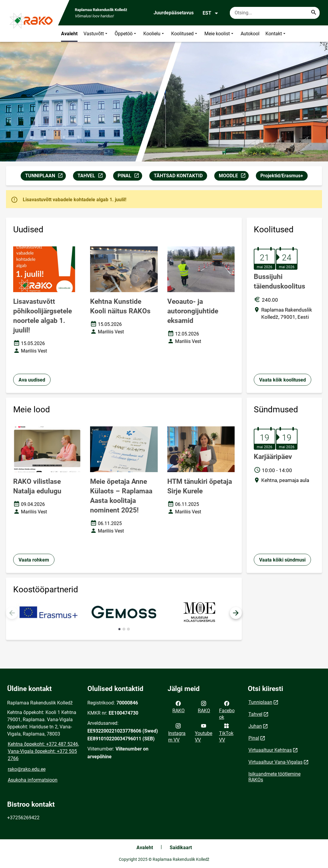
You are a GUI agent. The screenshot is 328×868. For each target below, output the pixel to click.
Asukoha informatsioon (33, 780)
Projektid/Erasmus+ (282, 176)
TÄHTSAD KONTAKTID (178, 176)
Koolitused (185, 34)
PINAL (130, 177)
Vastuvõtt (96, 34)
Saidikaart (181, 848)
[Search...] (314, 13)
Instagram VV (177, 732)
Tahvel (255, 714)
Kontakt (276, 34)
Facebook (227, 710)
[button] (236, 613)
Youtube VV (204, 732)
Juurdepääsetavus (174, 13)
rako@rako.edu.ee (27, 769)
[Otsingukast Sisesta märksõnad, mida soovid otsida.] (275, 13)
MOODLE (234, 177)
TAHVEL (92, 177)
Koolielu (154, 34)
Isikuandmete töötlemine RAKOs (274, 777)
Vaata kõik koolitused (283, 380)
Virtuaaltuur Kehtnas (270, 750)
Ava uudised (32, 380)
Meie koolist (220, 34)
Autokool (250, 34)
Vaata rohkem (34, 560)
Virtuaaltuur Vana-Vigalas (275, 762)
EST (211, 13)
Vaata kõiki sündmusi (282, 560)
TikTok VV (226, 732)
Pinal (254, 738)
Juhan (255, 726)
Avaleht (69, 34)
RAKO (179, 707)
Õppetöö (126, 34)
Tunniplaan (260, 702)
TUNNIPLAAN (45, 177)
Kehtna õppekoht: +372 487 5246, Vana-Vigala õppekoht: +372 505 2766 (43, 751)
